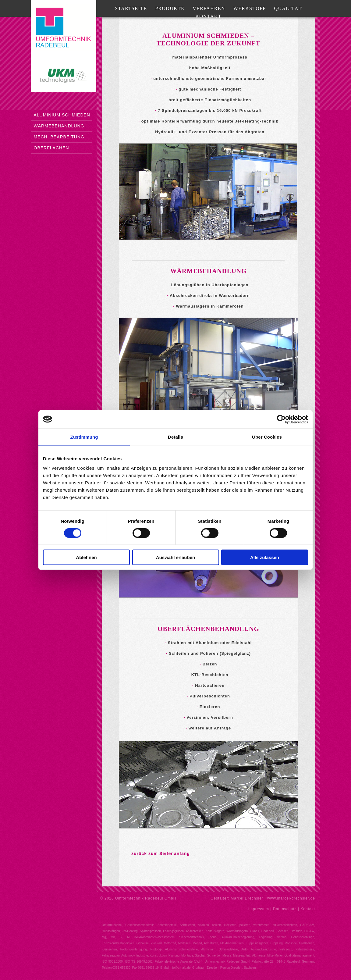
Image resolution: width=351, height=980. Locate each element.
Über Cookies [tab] (267, 437)
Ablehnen (86, 557)
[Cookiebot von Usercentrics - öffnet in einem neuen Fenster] (281, 419)
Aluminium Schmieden (62, 115)
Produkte (170, 8)
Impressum (259, 909)
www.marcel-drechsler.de (291, 898)
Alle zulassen (265, 557)
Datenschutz (285, 909)
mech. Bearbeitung (59, 137)
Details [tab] (175, 437)
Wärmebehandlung (59, 126)
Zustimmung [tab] (84, 437)
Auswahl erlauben (175, 557)
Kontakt (208, 16)
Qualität (288, 8)
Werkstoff (250, 8)
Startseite (131, 8)
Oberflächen (51, 148)
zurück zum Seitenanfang (161, 853)
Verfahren (209, 8)
